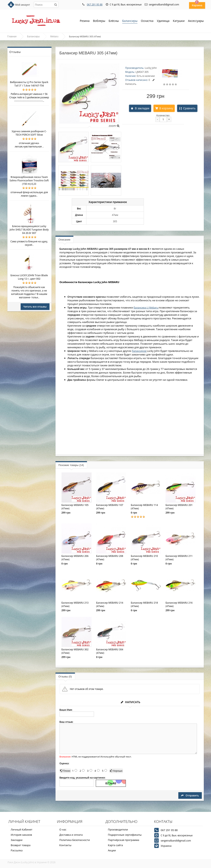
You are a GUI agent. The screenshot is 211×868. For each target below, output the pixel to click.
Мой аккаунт (23, 5)
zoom (114, 126)
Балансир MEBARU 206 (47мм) (75, 558)
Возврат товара (21, 845)
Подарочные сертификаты (125, 835)
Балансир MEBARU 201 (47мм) (179, 507)
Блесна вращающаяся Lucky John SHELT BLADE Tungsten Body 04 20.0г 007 (29, 230)
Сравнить (189, 108)
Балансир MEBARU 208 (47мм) (110, 558)
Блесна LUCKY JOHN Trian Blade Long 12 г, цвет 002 (29, 277)
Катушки (179, 21)
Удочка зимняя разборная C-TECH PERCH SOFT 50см (29, 133)
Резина (85, 21)
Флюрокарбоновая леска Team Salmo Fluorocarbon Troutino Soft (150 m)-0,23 (29, 180)
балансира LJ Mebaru (146, 308)
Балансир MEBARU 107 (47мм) (110, 507)
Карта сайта (116, 845)
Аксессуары (196, 21)
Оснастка (147, 21)
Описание (65, 240)
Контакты (65, 845)
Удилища (163, 21)
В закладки (142, 108)
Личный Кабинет (22, 829)
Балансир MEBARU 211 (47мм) (179, 558)
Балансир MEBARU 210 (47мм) (144, 558)
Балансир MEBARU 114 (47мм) (144, 507)
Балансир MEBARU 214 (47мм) (110, 604)
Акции (112, 850)
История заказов (21, 835)
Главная (12, 37)
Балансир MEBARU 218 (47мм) (144, 604)
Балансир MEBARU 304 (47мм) (110, 651)
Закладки (17, 840)
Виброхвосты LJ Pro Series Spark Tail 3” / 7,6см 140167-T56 (29, 84)
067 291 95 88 (95, 5)
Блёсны (114, 21)
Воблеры (99, 21)
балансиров (139, 351)
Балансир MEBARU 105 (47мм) (75, 507)
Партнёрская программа (124, 840)
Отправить (190, 795)
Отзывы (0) (65, 677)
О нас (63, 829)
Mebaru (54, 37)
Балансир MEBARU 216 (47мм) (179, 604)
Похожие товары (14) (71, 465)
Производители (118, 829)
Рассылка (17, 850)
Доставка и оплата (71, 835)
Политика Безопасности (75, 840)
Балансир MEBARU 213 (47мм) (75, 604)
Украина (166, 846)
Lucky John (151, 68)
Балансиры (130, 21)
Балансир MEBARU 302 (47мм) (75, 651)
